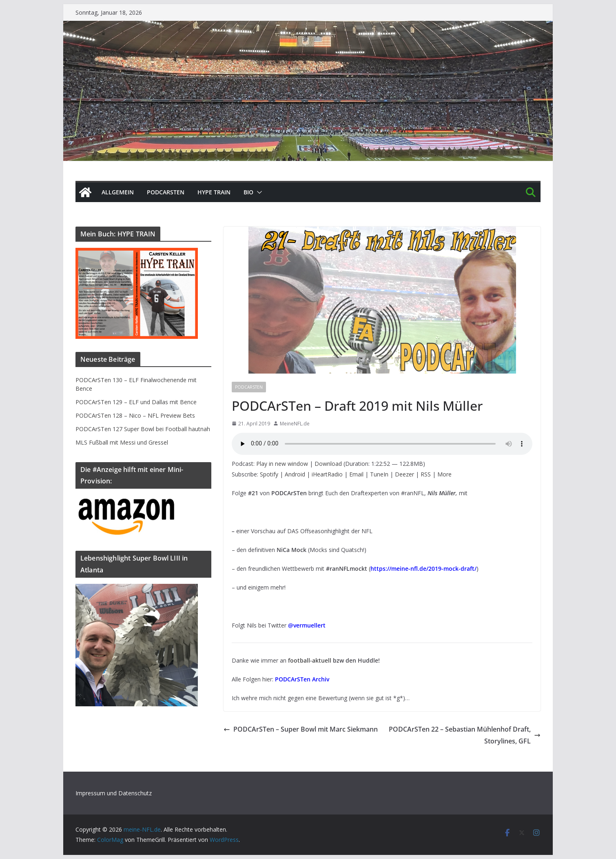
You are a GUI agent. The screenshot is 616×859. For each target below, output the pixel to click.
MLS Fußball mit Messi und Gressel (122, 442)
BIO (248, 192)
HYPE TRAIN (214, 192)
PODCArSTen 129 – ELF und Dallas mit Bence (136, 402)
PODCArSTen (166, 192)
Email (356, 474)
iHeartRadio (327, 474)
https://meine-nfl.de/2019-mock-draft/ (423, 569)
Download (328, 464)
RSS (426, 474)
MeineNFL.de (295, 424)
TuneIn (379, 474)
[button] (258, 192)
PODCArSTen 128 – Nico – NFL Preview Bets (135, 415)
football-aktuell (310, 660)
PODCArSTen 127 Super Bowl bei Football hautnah (143, 429)
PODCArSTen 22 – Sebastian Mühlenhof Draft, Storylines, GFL (465, 735)
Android (295, 474)
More (444, 474)
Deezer (404, 474)
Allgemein (118, 192)
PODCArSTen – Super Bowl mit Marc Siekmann (301, 729)
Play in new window (282, 464)
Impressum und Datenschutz (114, 793)
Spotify (269, 474)
